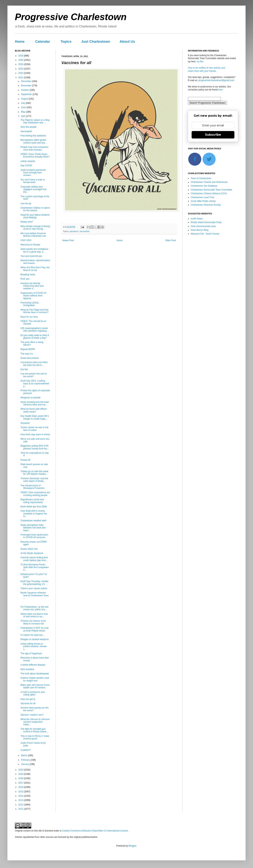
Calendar (43, 41)
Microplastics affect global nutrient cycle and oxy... (33, 141)
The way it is (27, 354)
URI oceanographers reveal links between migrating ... (35, 330)
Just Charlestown (96, 41)
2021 (21, 78)
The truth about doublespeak (35, 674)
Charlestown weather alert (33, 521)
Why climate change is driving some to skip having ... (35, 228)
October (25, 90)
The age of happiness (31, 653)
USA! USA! (26, 240)
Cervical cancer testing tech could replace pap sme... (34, 559)
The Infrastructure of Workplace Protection (32, 487)
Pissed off (25, 460)
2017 (21, 783)
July (23, 103)
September (27, 94)
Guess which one (29, 549)
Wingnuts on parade (30, 398)
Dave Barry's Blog (200, 230)
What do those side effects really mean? (34, 410)
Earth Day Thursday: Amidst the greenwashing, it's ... (34, 583)
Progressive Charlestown (71, 17)
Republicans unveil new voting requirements (32, 501)
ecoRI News (197, 219)
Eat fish (24, 369)
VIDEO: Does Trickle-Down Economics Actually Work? (35, 155)
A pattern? (26, 750)
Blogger (132, 846)
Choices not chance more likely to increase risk (33, 622)
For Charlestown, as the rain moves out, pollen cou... (35, 608)
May (23, 112)
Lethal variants (28, 161)
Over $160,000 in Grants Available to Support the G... (34, 514)
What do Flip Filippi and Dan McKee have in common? (35, 311)
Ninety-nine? (27, 222)
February (26, 760)
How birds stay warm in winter (35, 434)
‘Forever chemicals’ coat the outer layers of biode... (34, 480)
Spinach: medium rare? (32, 715)
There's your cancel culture (34, 588)
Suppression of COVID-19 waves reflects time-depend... (33, 296)
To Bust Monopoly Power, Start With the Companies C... (35, 567)
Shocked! (25, 423)
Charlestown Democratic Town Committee (211, 190)
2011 (21, 809)
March (24, 755)
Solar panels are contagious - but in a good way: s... (35, 250)
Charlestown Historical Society (206, 205)
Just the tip (26, 204)
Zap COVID (26, 166)
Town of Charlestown (201, 178)
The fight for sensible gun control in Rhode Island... (34, 730)
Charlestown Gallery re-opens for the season (35, 209)
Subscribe (213, 135)
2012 (21, 805)
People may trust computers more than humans (34, 148)
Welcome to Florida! (30, 245)
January (25, 764)
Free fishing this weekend (33, 136)
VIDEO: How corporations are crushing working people (35, 494)
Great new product (30, 358)
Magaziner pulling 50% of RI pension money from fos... (35, 447)
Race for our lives (29, 317)
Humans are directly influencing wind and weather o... (32, 286)
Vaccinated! (26, 131)
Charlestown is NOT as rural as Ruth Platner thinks (35, 629)
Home (20, 41)
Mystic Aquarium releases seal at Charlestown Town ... (35, 595)
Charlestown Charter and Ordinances (209, 182)
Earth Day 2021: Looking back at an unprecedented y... (35, 383)
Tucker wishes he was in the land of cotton (34, 429)
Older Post (170, 240)
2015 (21, 792)
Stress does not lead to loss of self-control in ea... (34, 615)
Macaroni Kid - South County (205, 234)
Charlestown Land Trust (202, 197)
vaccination (84, 231)
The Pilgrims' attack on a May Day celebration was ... (35, 121)
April (24, 116)
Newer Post (68, 240)
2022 (21, 73)
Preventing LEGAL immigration (30, 304)
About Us (127, 41)
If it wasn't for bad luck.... (33, 635)
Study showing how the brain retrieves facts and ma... (35, 403)
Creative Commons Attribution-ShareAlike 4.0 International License (95, 831)
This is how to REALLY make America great (35, 737)
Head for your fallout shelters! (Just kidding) (35, 216)
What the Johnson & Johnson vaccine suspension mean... (35, 722)
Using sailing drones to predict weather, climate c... (34, 646)
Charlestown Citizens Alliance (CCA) (209, 193)
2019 (21, 774)
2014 (21, 796)
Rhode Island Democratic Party (206, 222)
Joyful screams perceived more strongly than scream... (33, 173)
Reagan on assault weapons (35, 639)
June (24, 107)
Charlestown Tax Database (204, 186)
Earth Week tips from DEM (34, 507)
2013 (21, 800)
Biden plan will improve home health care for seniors (35, 686)
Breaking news (28, 275)
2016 (21, 787)
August (25, 99)
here (220, 90)
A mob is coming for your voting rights (33, 693)
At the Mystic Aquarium (32, 553)
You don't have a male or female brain (33, 181)
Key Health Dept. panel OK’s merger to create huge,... (35, 417)
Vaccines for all (28, 703)
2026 (21, 56)
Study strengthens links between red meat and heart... (33, 528)
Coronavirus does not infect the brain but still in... (34, 364)
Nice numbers (27, 669)
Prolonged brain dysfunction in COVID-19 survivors (34, 536)
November (27, 86)
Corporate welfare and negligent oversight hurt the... (33, 189)
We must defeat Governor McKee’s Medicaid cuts (33, 235)
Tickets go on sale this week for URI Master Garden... (34, 473)
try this (200, 62)
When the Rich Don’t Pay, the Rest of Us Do (35, 269)
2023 (21, 69)
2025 (21, 60)
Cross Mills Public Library (203, 201)
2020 (21, 770)
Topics (66, 41)
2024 (21, 64)
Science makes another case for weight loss (35, 679)
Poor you (25, 279)
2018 (21, 778)
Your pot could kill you (31, 256)
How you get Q (28, 699)
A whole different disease (33, 665)
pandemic (74, 231)
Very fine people (28, 127)
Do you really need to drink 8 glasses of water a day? (35, 337)
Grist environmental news (203, 226)
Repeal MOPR (28, 349)
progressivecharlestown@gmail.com (216, 80)
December (27, 81)
